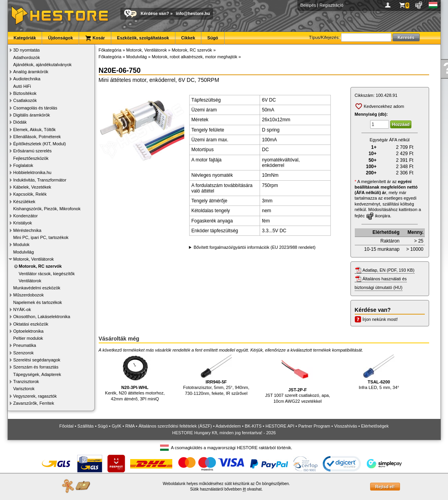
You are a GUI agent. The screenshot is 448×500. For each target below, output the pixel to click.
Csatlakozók (25, 100)
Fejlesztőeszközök (31, 158)
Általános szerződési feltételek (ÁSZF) (175, 426)
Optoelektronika (29, 331)
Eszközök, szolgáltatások (143, 38)
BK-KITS (253, 426)
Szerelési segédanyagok (37, 360)
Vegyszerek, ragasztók (35, 396)
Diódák (20, 122)
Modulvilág (24, 252)
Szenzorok (24, 353)
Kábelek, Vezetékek (32, 187)
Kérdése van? (155, 13)
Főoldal (66, 426)
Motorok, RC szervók (40, 266)
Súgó (213, 38)
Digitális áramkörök (32, 115)
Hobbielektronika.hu (32, 172)
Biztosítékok (25, 93)
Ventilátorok (30, 281)
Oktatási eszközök (31, 324)
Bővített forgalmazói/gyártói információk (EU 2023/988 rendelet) (254, 247)
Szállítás (86, 426)
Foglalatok (23, 165)
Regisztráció (331, 5)
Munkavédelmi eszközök (37, 288)
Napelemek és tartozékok (38, 302)
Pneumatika (25, 345)
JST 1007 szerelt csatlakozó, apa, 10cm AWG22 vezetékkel (298, 379)
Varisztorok (24, 389)
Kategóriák (25, 38)
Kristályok (23, 223)
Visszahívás (346, 426)
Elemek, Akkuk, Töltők (35, 130)
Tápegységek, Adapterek (37, 374)
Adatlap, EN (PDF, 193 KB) (389, 270)
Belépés (308, 5)
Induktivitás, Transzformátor (40, 180)
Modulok (22, 244)
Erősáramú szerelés (33, 151)
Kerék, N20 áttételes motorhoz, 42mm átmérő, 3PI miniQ (135, 378)
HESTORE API (280, 426)
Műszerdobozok (29, 295)
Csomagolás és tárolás (35, 108)
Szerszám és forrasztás (36, 367)
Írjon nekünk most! (380, 319)
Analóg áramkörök (31, 72)
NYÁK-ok (22, 309)
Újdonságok (60, 38)
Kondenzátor (26, 216)
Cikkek (188, 38)
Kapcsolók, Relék (30, 194)
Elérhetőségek (375, 426)
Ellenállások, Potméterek (37, 137)
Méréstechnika (28, 230)
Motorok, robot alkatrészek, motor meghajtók (195, 57)
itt (244, 489)
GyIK (116, 426)
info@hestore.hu (193, 13)
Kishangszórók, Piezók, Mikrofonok (47, 209)
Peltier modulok (28, 338)
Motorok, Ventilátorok (34, 259)
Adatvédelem (228, 426)
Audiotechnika (27, 79)
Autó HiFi (22, 86)
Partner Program (314, 426)
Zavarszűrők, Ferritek (34, 403)
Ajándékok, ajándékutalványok (43, 65)
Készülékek (24, 202)
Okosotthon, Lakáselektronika (42, 317)
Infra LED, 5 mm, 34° (379, 372)
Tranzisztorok (26, 381)
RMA (130, 426)
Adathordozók (27, 57)
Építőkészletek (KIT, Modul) (40, 144)
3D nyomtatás (27, 50)
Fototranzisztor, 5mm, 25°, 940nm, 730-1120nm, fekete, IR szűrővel (216, 375)
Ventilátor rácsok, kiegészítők (47, 274)
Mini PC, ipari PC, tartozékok (41, 237)
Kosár (95, 38)
